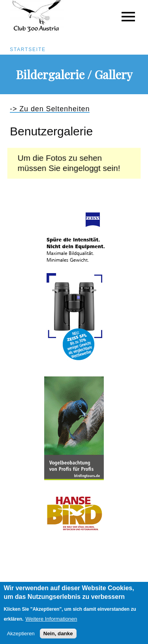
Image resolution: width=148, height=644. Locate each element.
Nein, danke (58, 638)
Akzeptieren (21, 638)
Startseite (28, 49)
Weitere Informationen (51, 623)
